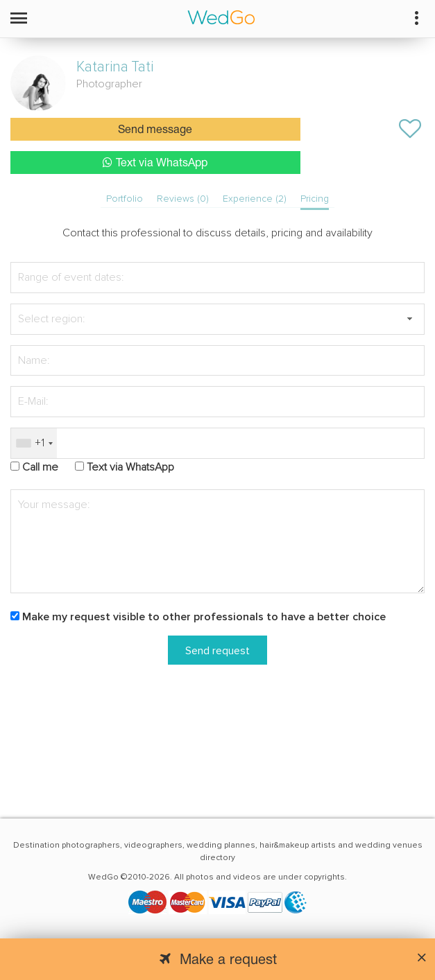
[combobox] (34, 443)
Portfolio (125, 199)
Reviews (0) (183, 199)
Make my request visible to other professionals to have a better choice (204, 617)
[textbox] (217, 319)
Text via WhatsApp (155, 163)
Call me (40, 467)
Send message (155, 130)
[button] (409, 319)
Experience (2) (255, 199)
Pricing (315, 199)
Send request (217, 651)
